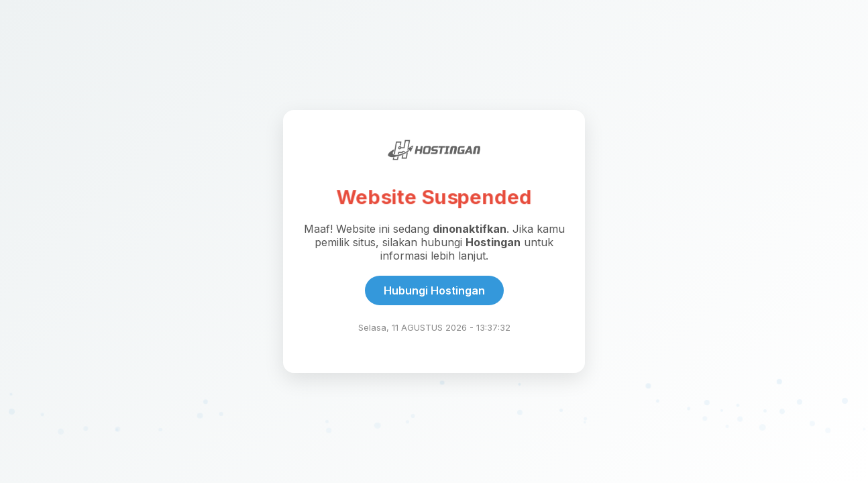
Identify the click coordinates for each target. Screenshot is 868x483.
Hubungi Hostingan (434, 290)
